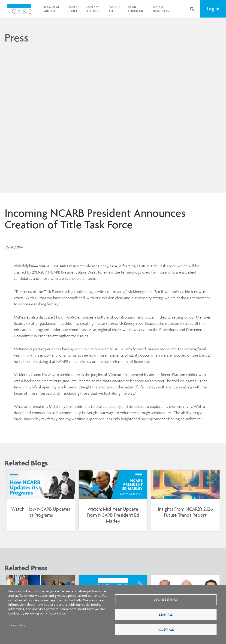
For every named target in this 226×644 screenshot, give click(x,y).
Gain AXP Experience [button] (93, 9)
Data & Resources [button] (161, 9)
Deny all (166, 614)
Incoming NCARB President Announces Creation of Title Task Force (95, 219)
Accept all (166, 629)
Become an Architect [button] (52, 9)
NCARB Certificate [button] (136, 9)
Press (17, 38)
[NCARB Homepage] (19, 9)
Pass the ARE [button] (115, 9)
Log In (213, 9)
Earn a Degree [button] (72, 9)
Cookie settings (166, 599)
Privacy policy (17, 625)
